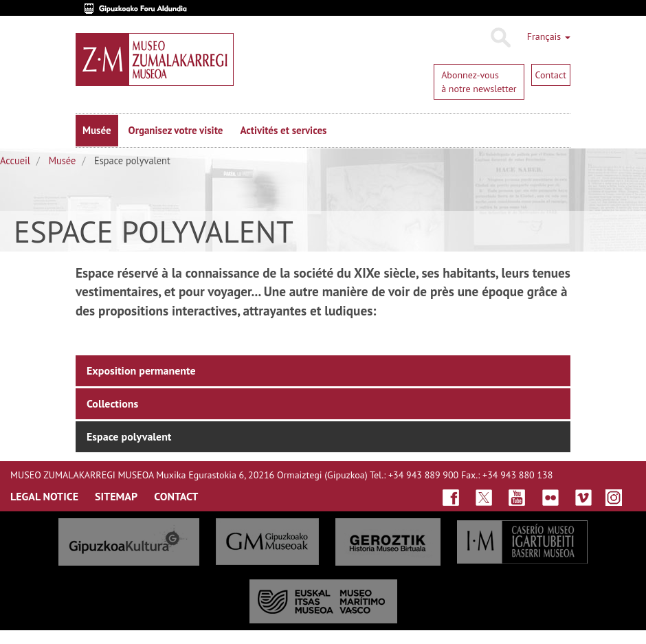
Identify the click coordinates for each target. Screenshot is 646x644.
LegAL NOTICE (44, 496)
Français (549, 36)
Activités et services (283, 130)
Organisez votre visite (176, 130)
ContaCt (176, 496)
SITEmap (116, 496)
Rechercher (500, 38)
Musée (97, 130)
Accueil (15, 160)
